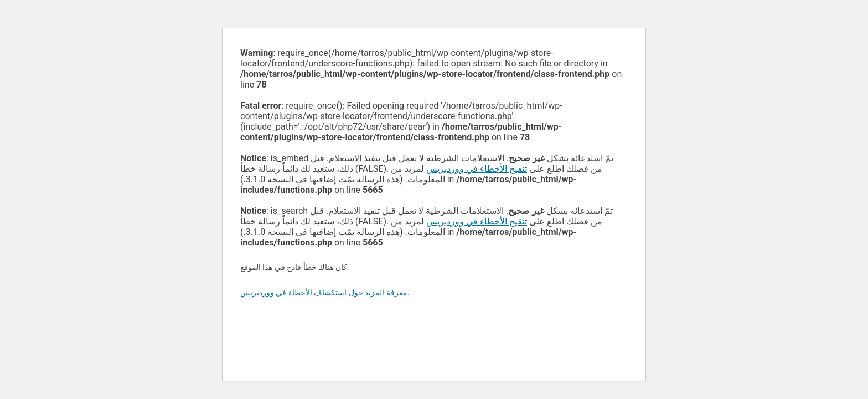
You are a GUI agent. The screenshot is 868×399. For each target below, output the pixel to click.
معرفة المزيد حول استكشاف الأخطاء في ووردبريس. (325, 293)
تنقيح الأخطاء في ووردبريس (477, 169)
